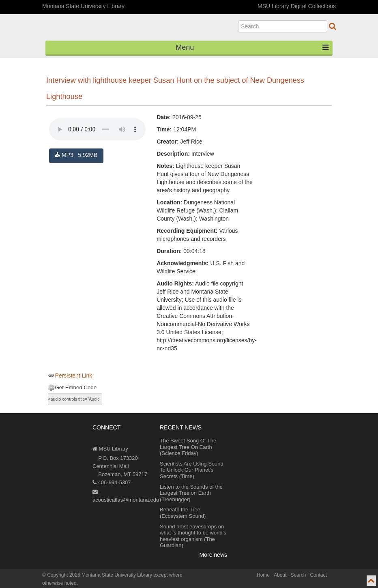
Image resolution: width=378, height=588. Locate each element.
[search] (283, 26)
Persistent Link (74, 376)
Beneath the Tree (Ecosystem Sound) (183, 513)
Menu (252, 47)
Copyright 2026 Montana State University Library (100, 575)
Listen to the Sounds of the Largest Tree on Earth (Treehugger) (191, 493)
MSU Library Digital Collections (297, 6)
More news (213, 555)
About (280, 575)
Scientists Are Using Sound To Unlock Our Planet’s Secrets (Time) (192, 470)
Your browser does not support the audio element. (97, 129)
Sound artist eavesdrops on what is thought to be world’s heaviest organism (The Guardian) (193, 536)
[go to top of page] (371, 581)
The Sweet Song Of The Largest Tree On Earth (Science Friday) (188, 447)
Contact (318, 575)
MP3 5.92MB (76, 155)
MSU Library (110, 449)
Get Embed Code (76, 387)
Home (263, 575)
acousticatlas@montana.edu (126, 496)
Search (298, 575)
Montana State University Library (83, 6)
